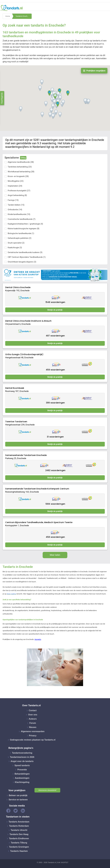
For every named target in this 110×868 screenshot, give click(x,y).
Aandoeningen (22, 778)
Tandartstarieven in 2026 (22, 757)
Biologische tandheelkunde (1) (21, 233)
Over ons (33, 715)
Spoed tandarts (22, 765)
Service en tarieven (18, 800)
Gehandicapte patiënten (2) (20, 238)
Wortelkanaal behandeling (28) (21, 172)
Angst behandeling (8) (17, 195)
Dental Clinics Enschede (18, 287)
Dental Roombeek (15, 388)
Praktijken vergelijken (94, 71)
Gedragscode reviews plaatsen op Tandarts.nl (33, 740)
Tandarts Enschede (23, 16)
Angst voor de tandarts (22, 761)
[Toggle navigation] (106, 8)
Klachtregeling (22, 782)
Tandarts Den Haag (19, 834)
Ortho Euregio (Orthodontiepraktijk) (24, 354)
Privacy (33, 736)
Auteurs (33, 719)
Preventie (22, 770)
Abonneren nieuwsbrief (47, 790)
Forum (33, 723)
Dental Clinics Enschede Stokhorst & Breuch (28, 321)
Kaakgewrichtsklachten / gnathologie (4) (25, 224)
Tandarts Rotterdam (19, 826)
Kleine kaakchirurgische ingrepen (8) (24, 229)
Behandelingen (22, 774)
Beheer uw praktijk (18, 795)
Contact (33, 710)
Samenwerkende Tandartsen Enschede (26, 455)
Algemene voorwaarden (33, 731)
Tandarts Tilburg (19, 843)
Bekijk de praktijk (55, 310)
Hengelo (38, 639)
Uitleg (23, 158)
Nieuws (33, 727)
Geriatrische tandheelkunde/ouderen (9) (25, 252)
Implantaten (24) (15, 186)
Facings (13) (13, 200)
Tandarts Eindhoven (19, 838)
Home (8, 16)
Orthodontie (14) (15, 210)
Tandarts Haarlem (19, 851)
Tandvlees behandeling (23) (20, 167)
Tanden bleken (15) (16, 205)
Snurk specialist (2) (16, 243)
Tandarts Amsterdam (19, 822)
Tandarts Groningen (19, 847)
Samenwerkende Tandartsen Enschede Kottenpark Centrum (37, 489)
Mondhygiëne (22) (16, 181)
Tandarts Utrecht (19, 830)
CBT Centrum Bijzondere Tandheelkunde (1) (27, 257)
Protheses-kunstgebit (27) (19, 191)
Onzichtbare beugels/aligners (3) (22, 262)
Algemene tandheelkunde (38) (21, 162)
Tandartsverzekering (22, 753)
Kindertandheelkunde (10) (19, 214)
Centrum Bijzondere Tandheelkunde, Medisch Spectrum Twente (39, 522)
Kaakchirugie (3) (15, 248)
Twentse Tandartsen (16, 422)
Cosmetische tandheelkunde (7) (22, 219)
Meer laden (55, 555)
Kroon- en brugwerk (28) (18, 176)
